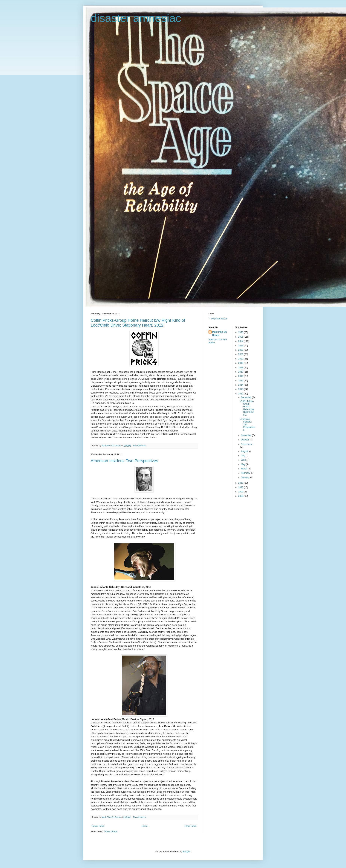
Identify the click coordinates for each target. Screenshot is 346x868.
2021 (241, 354)
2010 (241, 487)
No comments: (140, 446)
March (244, 469)
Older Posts (190, 826)
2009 (241, 492)
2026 (241, 332)
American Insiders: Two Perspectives (124, 461)
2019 (241, 363)
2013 (241, 389)
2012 (241, 394)
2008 (241, 496)
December (246, 397)
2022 (241, 350)
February (246, 473)
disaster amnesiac (136, 18)
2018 (241, 368)
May (243, 464)
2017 (241, 372)
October (245, 440)
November (246, 435)
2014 (241, 385)
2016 (241, 376)
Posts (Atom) (111, 832)
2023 (241, 346)
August (245, 451)
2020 (241, 359)
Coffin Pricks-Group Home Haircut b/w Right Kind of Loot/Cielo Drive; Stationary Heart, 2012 (138, 323)
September (246, 444)
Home (145, 826)
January (245, 477)
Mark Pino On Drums (219, 334)
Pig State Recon (219, 319)
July (243, 456)
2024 (241, 341)
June (244, 460)
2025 (241, 337)
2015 (241, 381)
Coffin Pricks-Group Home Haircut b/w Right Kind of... (247, 408)
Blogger (186, 852)
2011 (241, 483)
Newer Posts (98, 826)
